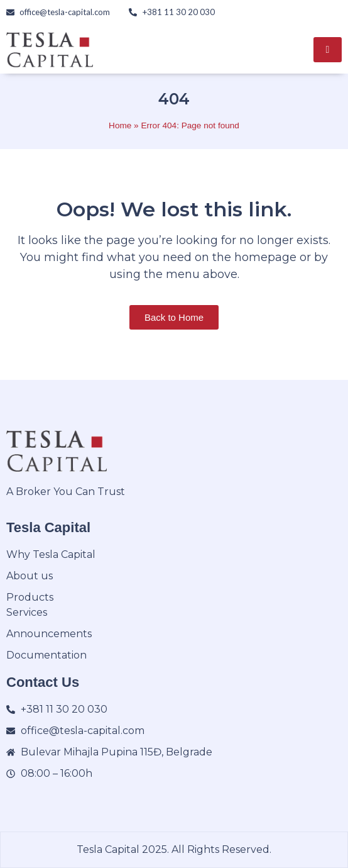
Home (120, 125)
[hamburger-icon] (328, 50)
